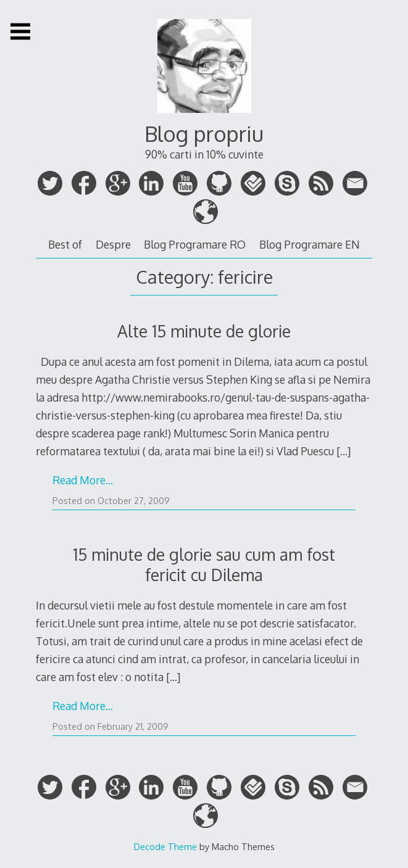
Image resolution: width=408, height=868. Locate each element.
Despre (113, 244)
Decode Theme (165, 846)
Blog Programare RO (195, 244)
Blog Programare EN (310, 244)
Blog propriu (204, 134)
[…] (343, 451)
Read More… (83, 480)
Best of (65, 244)
